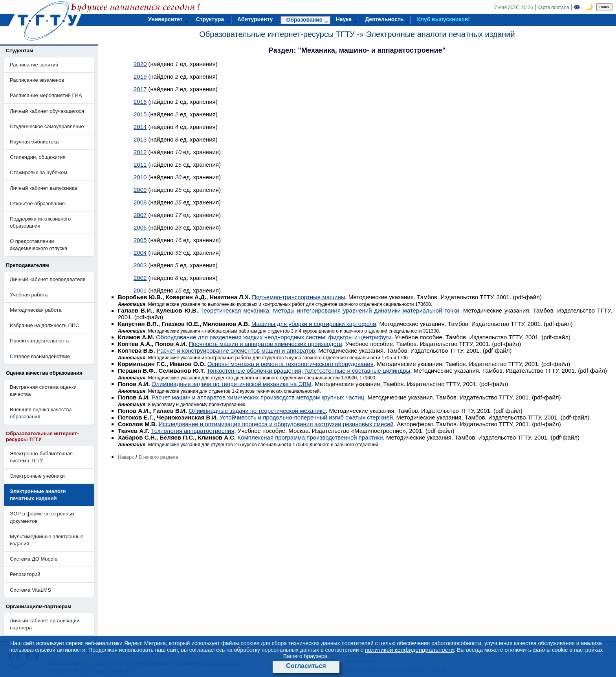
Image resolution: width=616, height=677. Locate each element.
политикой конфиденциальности (409, 650)
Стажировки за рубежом (38, 172)
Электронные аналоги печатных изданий (441, 34)
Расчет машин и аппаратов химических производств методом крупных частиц (258, 397)
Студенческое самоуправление (47, 126)
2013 (140, 139)
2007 (140, 215)
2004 (140, 253)
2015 (140, 114)
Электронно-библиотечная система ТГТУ (41, 457)
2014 (140, 127)
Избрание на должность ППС (45, 325)
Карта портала (553, 7)
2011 (140, 165)
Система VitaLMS (30, 590)
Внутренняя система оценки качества (43, 391)
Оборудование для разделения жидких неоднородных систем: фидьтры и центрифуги (274, 337)
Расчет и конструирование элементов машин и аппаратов (236, 350)
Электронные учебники (37, 476)
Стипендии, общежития (38, 157)
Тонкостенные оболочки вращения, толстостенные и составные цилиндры (309, 371)
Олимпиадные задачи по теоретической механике (257, 411)
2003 (140, 265)
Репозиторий (25, 574)
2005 (140, 240)
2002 (140, 278)
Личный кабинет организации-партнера (46, 624)
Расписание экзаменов (37, 80)
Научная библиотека (34, 142)
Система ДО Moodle (34, 559)
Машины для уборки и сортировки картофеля (314, 324)
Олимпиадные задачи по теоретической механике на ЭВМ (232, 384)
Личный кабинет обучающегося (47, 111)
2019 (140, 76)
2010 (140, 177)
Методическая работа (36, 310)
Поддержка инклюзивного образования (40, 222)
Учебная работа (29, 295)
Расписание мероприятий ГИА (46, 95)
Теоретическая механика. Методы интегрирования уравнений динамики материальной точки (330, 310)
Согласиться (306, 666)
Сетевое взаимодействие (40, 356)
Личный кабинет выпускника (43, 188)
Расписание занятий (34, 65)
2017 (140, 89)
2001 (140, 290)
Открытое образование (37, 203)
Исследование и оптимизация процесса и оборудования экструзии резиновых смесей (276, 424)
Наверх (126, 457)
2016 (140, 102)
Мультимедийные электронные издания (47, 540)
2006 (140, 227)
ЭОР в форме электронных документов (42, 517)
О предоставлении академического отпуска (38, 245)
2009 (140, 190)
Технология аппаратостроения (192, 431)
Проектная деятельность (39, 341)
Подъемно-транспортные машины (298, 297)
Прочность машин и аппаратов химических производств (265, 344)
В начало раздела (158, 457)
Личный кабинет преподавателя (48, 279)
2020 (140, 64)
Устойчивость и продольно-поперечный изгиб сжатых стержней (306, 417)
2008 (140, 202)
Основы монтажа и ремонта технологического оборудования (291, 364)
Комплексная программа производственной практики (310, 437)
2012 (140, 152)
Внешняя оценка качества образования (41, 413)
